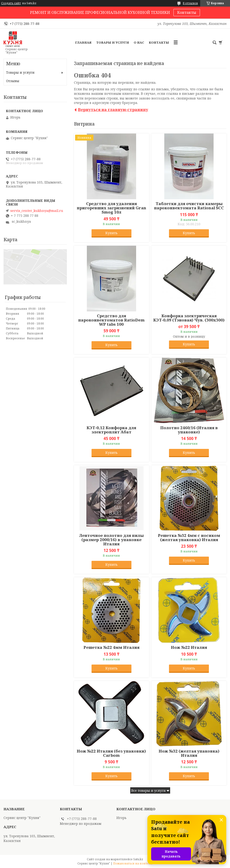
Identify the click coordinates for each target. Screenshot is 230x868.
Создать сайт (11, 3)
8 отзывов (190, 3)
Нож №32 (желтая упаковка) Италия (189, 753)
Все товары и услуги (148, 790)
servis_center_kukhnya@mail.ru (37, 211)
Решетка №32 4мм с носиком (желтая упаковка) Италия (189, 538)
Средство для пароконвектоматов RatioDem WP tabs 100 (111, 320)
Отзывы (13, 81)
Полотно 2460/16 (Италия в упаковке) (189, 430)
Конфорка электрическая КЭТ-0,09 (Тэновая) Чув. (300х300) (189, 318)
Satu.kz (138, 859)
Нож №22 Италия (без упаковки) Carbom (111, 753)
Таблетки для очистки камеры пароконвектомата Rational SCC (189, 206)
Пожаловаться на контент (133, 863)
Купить (111, 233)
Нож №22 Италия (189, 647)
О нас (139, 42)
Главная (83, 42)
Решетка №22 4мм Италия (111, 647)
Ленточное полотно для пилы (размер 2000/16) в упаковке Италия (111, 540)
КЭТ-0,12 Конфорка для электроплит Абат (111, 430)
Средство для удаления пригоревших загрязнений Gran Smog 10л (111, 208)
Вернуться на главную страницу (113, 109)
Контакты (187, 12)
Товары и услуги (113, 42)
